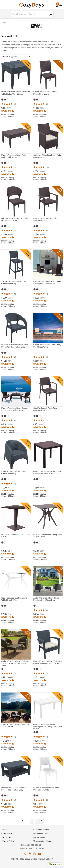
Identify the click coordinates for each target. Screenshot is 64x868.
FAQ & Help (7, 837)
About (4, 830)
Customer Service (41, 830)
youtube (39, 854)
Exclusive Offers (41, 833)
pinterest (30, 854)
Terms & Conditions (42, 841)
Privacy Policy (8, 841)
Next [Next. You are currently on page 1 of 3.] (42, 821)
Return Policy (39, 837)
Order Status (7, 833)
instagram (34, 854)
